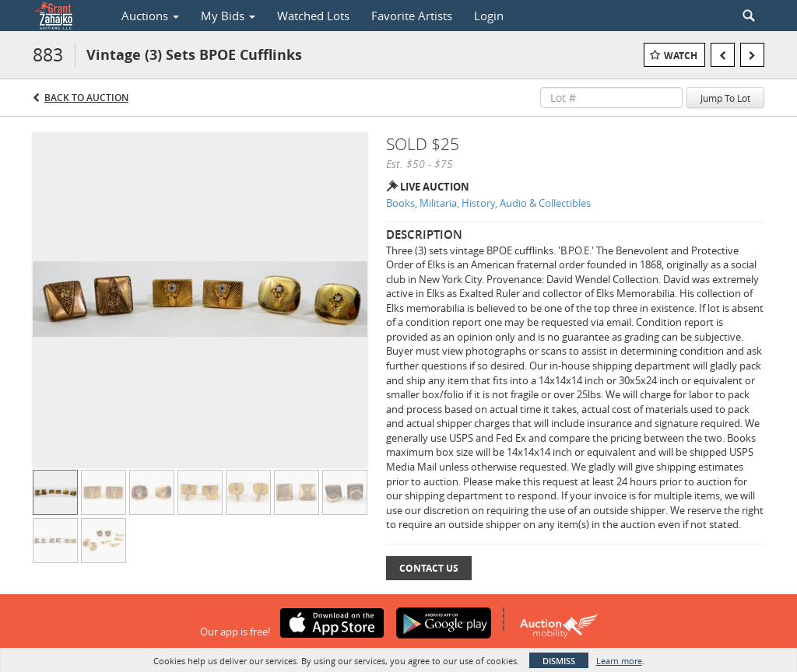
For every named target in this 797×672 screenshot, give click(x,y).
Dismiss (559, 661)
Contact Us (429, 568)
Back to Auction (86, 98)
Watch (681, 56)
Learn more (619, 661)
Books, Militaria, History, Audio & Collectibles (488, 203)
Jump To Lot (725, 98)
